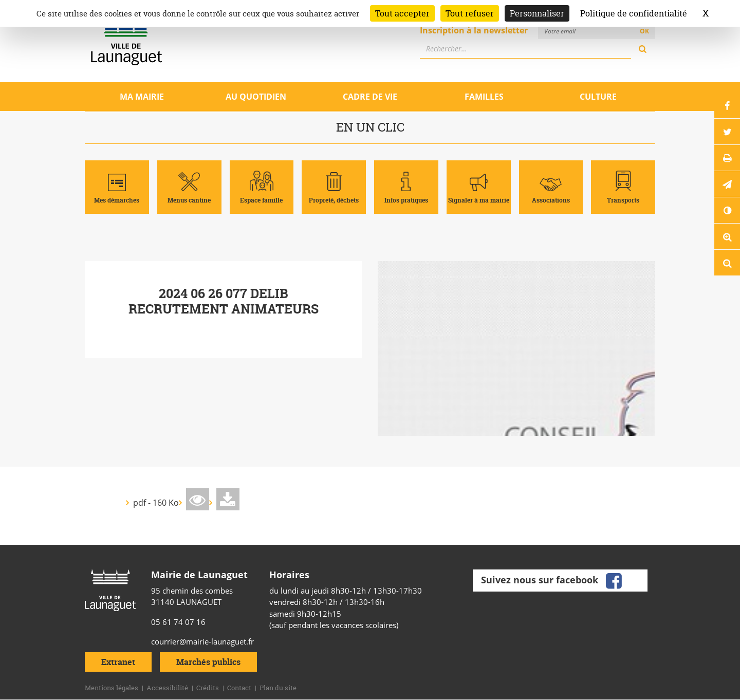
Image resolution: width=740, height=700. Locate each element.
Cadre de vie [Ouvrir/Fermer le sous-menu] (370, 97)
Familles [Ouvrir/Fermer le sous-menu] (484, 97)
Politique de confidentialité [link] (634, 13)
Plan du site (278, 688)
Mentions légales (112, 688)
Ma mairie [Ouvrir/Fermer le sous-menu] (142, 97)
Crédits (208, 688)
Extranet (118, 662)
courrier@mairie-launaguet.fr (202, 641)
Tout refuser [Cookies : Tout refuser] (470, 13)
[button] (727, 184)
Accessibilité (167, 688)
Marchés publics (208, 662)
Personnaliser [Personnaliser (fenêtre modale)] (537, 13)
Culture (598, 97)
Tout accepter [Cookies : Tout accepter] (402, 13)
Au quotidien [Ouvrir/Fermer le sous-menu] (256, 97)
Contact (239, 688)
